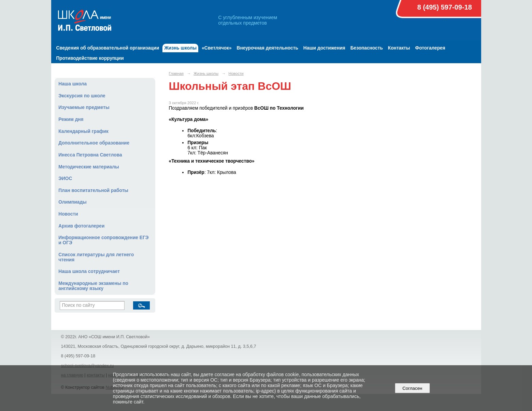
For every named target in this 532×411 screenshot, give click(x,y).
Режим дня (71, 119)
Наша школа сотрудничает (89, 271)
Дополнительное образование (94, 143)
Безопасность (367, 48)
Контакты (399, 48)
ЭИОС (65, 179)
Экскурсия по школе (82, 96)
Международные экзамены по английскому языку (93, 286)
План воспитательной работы (93, 190)
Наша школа (73, 84)
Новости (68, 214)
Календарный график (83, 131)
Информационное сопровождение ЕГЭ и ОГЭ (103, 240)
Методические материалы (89, 167)
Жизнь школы (180, 48)
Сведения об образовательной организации (108, 48)
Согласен (412, 388)
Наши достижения (324, 48)
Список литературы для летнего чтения (96, 257)
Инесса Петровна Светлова (90, 155)
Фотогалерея (430, 48)
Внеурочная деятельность (268, 48)
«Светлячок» (217, 48)
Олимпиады (73, 202)
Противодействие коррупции (90, 58)
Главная (176, 73)
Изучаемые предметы (84, 107)
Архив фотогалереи (81, 226)
